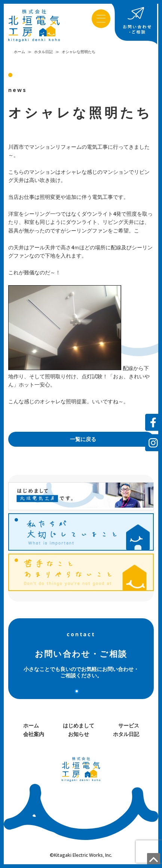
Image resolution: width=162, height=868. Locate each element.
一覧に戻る (83, 439)
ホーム (19, 52)
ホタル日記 (43, 52)
